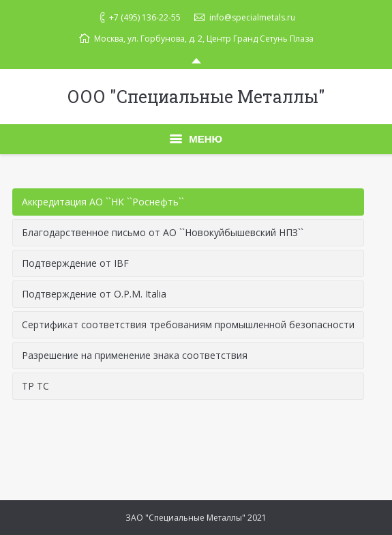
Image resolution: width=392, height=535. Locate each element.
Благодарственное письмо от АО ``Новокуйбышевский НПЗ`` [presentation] (163, 232)
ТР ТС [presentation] (35, 386)
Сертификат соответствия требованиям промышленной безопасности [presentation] (188, 324)
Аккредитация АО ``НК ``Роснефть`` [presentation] (103, 202)
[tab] (188, 202)
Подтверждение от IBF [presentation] (75, 263)
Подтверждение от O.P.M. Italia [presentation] (94, 294)
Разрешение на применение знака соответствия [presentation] (135, 355)
